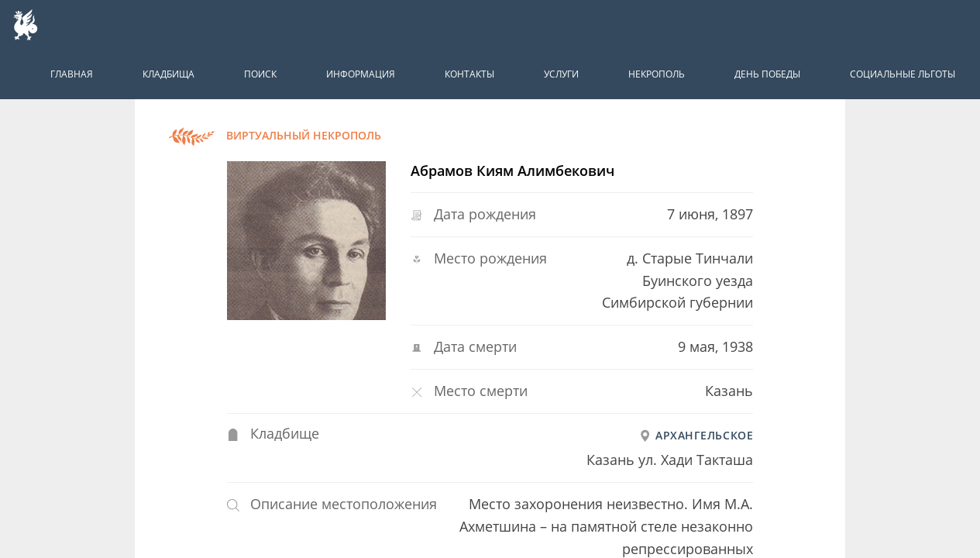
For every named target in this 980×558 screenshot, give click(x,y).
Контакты (469, 74)
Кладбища (168, 74)
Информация (361, 74)
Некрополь (657, 74)
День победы (767, 74)
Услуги (561, 74)
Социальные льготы (903, 74)
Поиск (260, 74)
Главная (72, 74)
